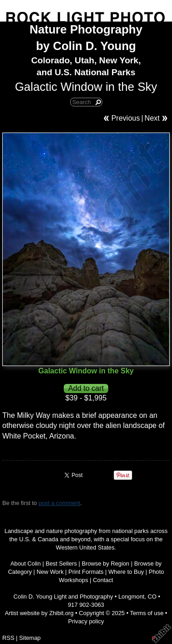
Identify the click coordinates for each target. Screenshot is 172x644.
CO (152, 597)
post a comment (59, 503)
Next (152, 118)
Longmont (131, 597)
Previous (126, 118)
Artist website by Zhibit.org (39, 613)
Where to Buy (126, 572)
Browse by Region (105, 563)
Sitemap (30, 638)
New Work (50, 572)
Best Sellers (61, 563)
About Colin (26, 563)
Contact (103, 580)
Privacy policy (86, 621)
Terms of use (147, 613)
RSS (8, 638)
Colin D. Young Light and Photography (63, 597)
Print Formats (86, 572)
